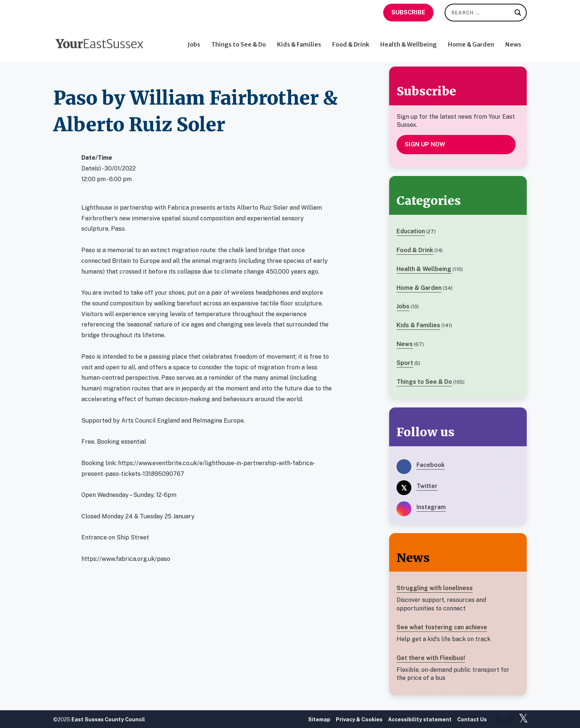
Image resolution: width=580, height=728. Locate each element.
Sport (405, 363)
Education (411, 231)
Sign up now (425, 144)
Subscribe (408, 12)
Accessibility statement (420, 719)
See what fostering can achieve (442, 627)
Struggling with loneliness (435, 588)
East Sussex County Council (108, 719)
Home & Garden (471, 40)
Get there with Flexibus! (431, 658)
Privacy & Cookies (359, 719)
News (513, 40)
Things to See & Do (239, 40)
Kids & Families (299, 40)
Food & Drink (351, 40)
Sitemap (319, 719)
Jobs (194, 40)
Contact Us (472, 719)
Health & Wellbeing (409, 40)
